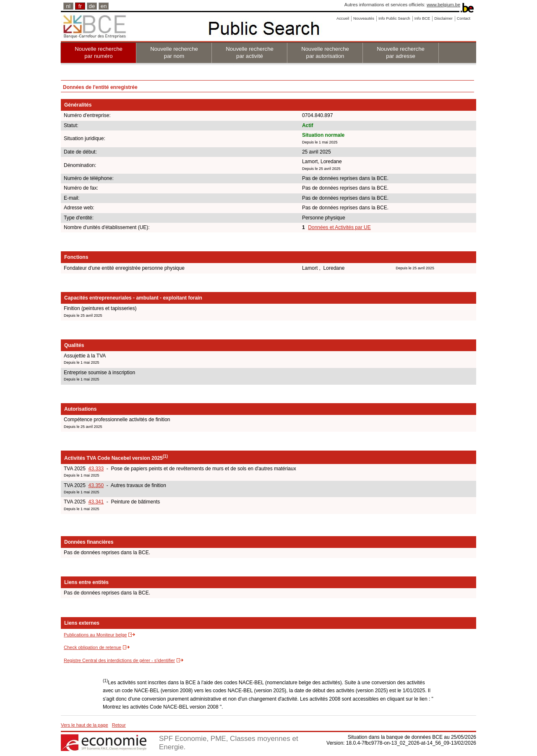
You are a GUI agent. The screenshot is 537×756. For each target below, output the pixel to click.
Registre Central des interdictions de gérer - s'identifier (119, 660)
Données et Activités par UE (339, 227)
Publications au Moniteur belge (95, 635)
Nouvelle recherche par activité (250, 52)
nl (68, 6)
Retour (119, 725)
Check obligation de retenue (93, 647)
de (92, 6)
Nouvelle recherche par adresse (401, 52)
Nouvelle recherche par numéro (99, 52)
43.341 (96, 502)
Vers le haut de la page (85, 725)
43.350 (96, 485)
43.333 (96, 469)
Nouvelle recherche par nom (174, 52)
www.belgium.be (443, 5)
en (104, 6)
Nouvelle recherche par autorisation (325, 52)
